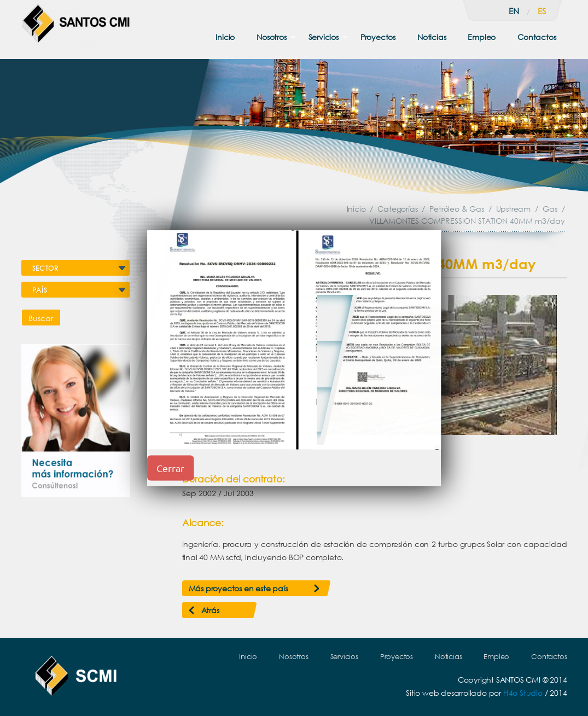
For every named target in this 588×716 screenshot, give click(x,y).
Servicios (324, 37)
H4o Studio (523, 693)
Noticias (432, 37)
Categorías (397, 209)
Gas (550, 209)
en (514, 11)
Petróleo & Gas (456, 209)
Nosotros (271, 37)
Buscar (41, 318)
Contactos (537, 37)
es (542, 11)
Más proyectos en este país (238, 588)
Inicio (225, 37)
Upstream (513, 209)
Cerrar (170, 468)
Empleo (482, 37)
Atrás (210, 610)
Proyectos (378, 37)
